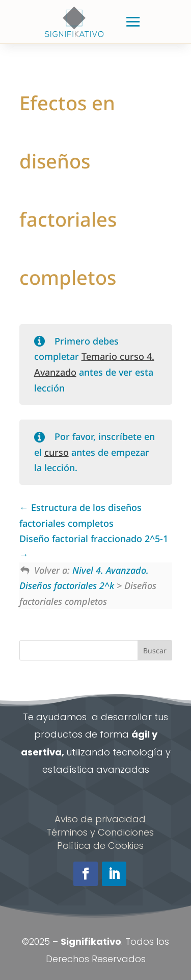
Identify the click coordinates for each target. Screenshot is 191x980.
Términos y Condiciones (100, 832)
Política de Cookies (100, 846)
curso (57, 452)
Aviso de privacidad (100, 819)
